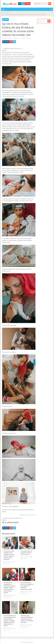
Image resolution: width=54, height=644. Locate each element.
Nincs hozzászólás (27, 38)
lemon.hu (26, 515)
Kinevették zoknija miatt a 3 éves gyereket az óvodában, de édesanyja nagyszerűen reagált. (27, 586)
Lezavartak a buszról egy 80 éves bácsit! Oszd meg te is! (26, 553)
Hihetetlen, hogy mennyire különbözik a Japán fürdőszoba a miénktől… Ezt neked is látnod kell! (27, 619)
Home (2, 13)
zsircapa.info (32, 515)
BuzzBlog (23, 642)
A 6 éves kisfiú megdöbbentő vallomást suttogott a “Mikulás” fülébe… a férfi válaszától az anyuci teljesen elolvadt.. (9, 588)
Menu (3, 9)
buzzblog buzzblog (7, 38)
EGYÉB (7, 13)
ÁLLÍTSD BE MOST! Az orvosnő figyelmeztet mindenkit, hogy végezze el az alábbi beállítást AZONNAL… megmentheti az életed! (10, 621)
